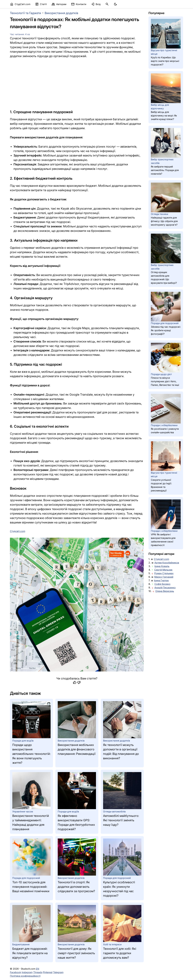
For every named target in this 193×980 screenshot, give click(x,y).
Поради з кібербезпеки (164, 425)
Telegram (58, 972)
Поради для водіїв (23, 741)
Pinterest (48, 972)
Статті (41, 4)
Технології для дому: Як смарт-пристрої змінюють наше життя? (76, 953)
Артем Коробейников (167, 563)
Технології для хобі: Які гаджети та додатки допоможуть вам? (120, 953)
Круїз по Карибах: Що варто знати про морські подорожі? (165, 61)
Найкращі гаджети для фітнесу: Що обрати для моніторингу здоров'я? (164, 221)
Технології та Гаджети (26, 13)
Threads (38, 972)
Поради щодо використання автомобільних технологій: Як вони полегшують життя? (31, 754)
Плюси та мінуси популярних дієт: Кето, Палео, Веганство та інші (165, 381)
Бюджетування (21, 944)
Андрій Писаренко (165, 588)
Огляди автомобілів (114, 811)
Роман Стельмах (164, 573)
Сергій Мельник (163, 570)
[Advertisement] (77, 84)
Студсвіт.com (161, 559)
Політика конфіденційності (25, 976)
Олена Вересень (165, 591)
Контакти (79, 4)
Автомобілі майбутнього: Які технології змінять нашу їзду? (121, 820)
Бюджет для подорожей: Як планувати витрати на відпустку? (30, 953)
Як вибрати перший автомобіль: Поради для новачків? (165, 170)
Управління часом (23, 811)
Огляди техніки (159, 214)
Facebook (16, 972)
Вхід (96, 4)
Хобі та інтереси (112, 944)
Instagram (27, 972)
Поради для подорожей (26, 878)
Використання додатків (61, 13)
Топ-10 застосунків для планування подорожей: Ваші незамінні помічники (31, 887)
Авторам (59, 4)
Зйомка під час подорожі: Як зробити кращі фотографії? (166, 330)
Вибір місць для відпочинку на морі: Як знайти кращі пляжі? (164, 116)
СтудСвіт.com (20, 4)
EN (38, 969)
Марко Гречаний (164, 577)
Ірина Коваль (162, 566)
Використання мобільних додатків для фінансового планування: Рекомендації (77, 749)
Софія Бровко (162, 584)
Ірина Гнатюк (161, 580)
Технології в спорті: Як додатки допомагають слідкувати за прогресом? (76, 887)
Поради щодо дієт (161, 374)
